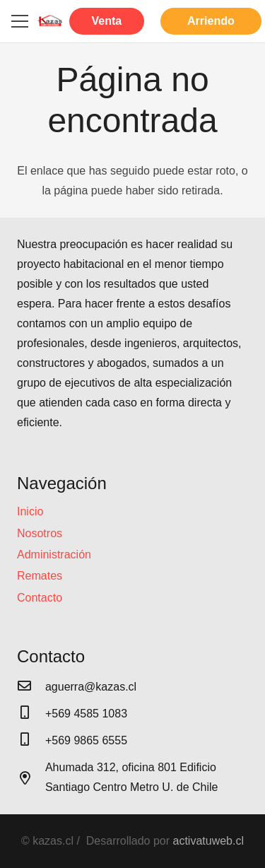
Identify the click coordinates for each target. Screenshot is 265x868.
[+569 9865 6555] (31, 741)
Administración (54, 555)
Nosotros (40, 533)
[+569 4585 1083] (31, 714)
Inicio (30, 511)
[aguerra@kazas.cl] (31, 687)
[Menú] (20, 21)
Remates (40, 576)
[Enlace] (50, 21)
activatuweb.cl (209, 841)
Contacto (40, 598)
